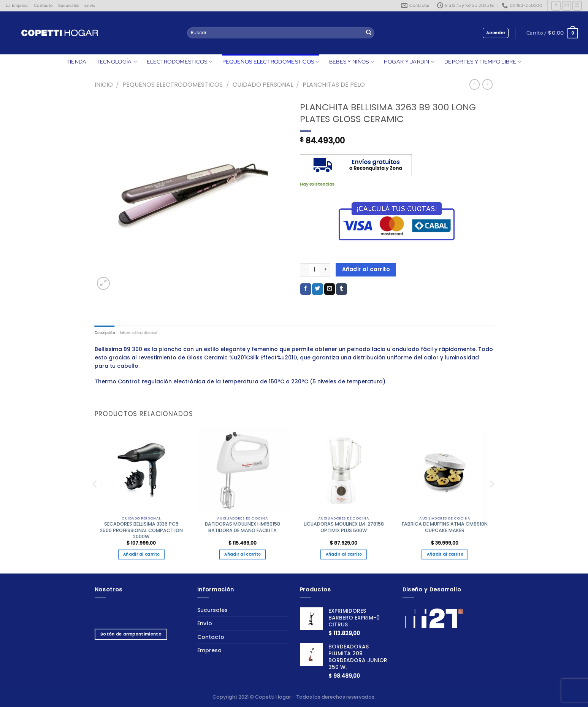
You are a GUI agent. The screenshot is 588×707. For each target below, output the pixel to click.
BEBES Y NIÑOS (352, 62)
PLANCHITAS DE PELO (334, 85)
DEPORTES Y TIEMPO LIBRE (483, 62)
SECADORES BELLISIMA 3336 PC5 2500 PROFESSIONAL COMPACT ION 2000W (141, 531)
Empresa (209, 651)
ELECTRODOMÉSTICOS (180, 62)
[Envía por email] (330, 289)
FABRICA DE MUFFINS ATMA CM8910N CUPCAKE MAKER (445, 528)
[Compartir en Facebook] (306, 289)
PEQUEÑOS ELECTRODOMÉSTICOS (271, 62)
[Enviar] (369, 33)
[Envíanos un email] (577, 6)
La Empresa (17, 5)
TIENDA (77, 62)
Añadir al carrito (366, 269)
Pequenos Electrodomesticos (173, 85)
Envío (90, 5)
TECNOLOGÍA (117, 62)
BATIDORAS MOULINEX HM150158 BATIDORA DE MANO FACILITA (242, 528)
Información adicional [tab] (144, 332)
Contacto (43, 5)
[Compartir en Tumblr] (342, 289)
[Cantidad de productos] (315, 270)
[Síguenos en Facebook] (556, 6)
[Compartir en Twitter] (318, 289)
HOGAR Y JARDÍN (409, 62)
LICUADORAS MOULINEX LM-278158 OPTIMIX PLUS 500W (344, 528)
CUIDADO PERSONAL (263, 85)
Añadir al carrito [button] (141, 555)
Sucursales (69, 5)
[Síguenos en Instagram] (567, 6)
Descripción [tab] (106, 332)
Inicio (104, 85)
